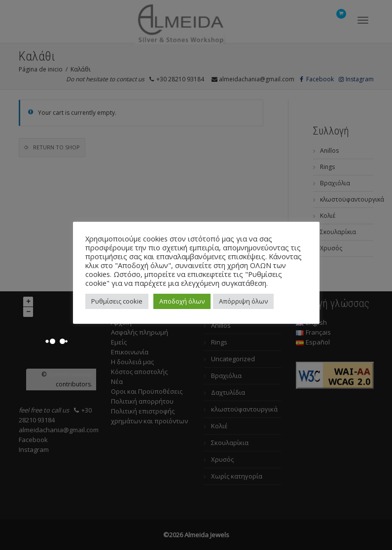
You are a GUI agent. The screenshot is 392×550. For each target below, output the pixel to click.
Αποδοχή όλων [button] (182, 301)
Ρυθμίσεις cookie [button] (117, 301)
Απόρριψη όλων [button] (243, 301)
